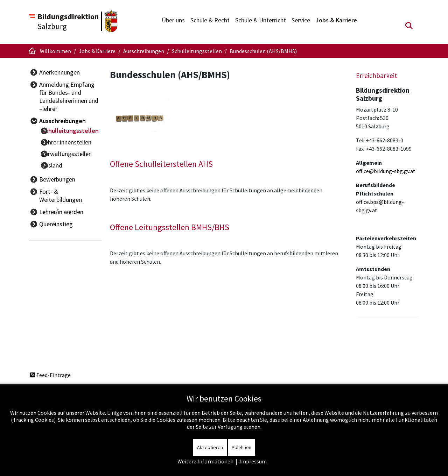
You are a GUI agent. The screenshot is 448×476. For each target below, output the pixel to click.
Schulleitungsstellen (78, 133)
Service (301, 20)
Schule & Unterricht (261, 20)
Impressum (253, 461)
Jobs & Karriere (336, 20)
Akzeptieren (210, 447)
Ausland (60, 159)
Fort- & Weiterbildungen (71, 184)
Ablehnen (241, 447)
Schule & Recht (210, 20)
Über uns (173, 20)
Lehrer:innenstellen (75, 141)
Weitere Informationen (205, 461)
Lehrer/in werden (61, 196)
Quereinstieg (56, 208)
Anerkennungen (59, 72)
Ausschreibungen (62, 121)
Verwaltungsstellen (75, 150)
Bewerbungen (57, 172)
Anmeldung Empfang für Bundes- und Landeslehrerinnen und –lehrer (71, 97)
